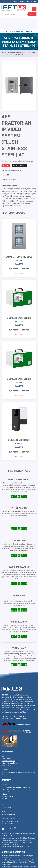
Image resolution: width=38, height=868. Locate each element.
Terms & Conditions (8, 749)
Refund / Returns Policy (9, 751)
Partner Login (32, 2)
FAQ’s (3, 744)
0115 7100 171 (7, 795)
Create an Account (19, 2)
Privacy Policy (6, 746)
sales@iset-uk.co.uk (8, 802)
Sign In (6, 154)
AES (8, 163)
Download (13, 167)
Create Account (19, 154)
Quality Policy (6, 753)
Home (4, 40)
